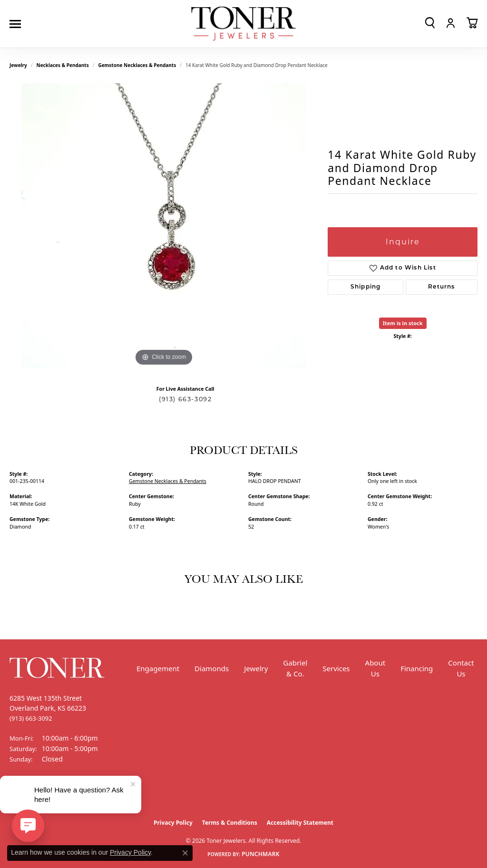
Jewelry (256, 668)
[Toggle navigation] (18, 24)
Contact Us (461, 668)
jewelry (18, 65)
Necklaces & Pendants (63, 65)
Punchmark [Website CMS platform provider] (261, 854)
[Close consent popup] (185, 853)
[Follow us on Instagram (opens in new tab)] (43, 795)
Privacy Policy (173, 823)
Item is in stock (403, 323)
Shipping (366, 287)
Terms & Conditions (230, 823)
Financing (417, 668)
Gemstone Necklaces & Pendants (137, 65)
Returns (441, 287)
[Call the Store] (31, 718)
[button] (430, 23)
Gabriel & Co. (295, 668)
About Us (375, 668)
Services (336, 668)
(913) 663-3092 (185, 399)
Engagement (158, 668)
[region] (164, 226)
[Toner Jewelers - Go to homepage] (243, 24)
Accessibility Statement (300, 823)
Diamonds (212, 668)
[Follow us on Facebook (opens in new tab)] (19, 795)
